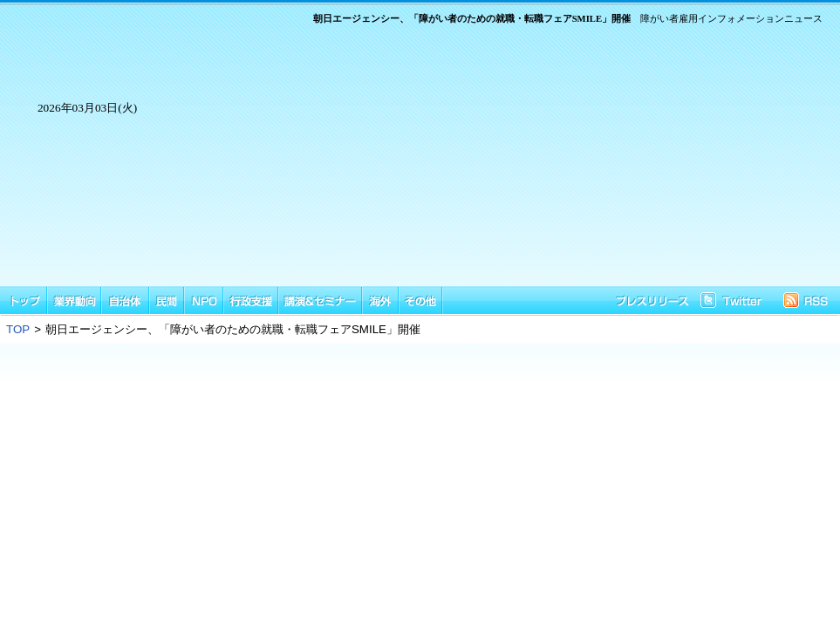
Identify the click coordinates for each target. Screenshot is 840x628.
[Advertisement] (499, 164)
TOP (18, 329)
